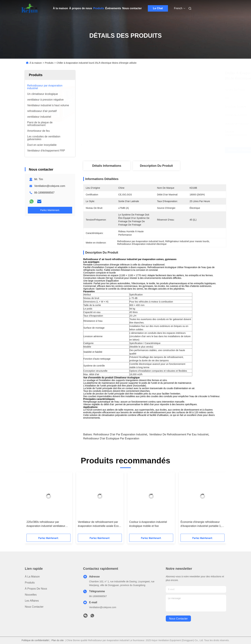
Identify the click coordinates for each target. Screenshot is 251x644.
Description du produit (156, 166)
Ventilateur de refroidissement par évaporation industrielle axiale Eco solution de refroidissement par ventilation (98, 524)
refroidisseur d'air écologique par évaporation (111, 438)
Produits (99, 8)
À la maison (61, 8)
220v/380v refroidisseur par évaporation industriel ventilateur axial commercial (46, 524)
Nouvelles (31, 595)
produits (30, 583)
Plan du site (57, 640)
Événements (113, 8)
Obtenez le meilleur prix (175, 150)
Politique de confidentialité (35, 640)
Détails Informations (107, 166)
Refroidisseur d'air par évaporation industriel (120, 434)
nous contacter (178, 619)
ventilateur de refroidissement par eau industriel (179, 434)
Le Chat (158, 8)
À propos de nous (81, 8)
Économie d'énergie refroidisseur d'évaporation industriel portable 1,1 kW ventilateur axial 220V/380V (202, 524)
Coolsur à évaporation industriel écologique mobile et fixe (148, 524)
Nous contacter (132, 8)
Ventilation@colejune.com (50, 186)
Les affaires (32, 601)
